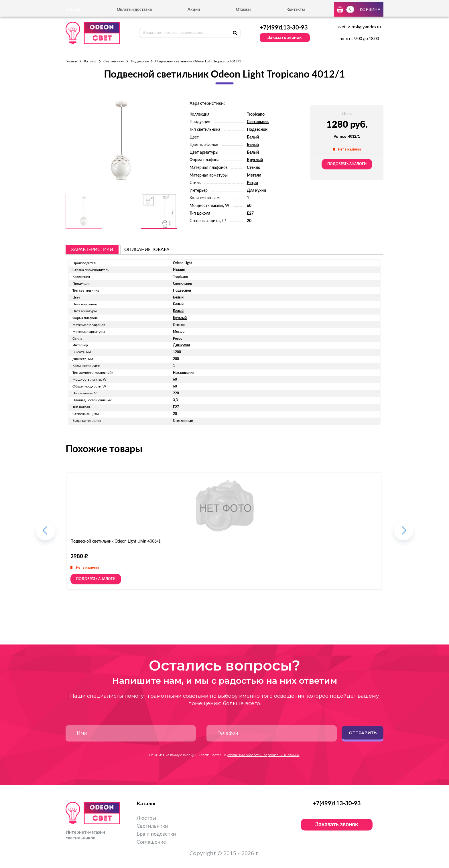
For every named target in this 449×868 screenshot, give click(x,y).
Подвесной (257, 130)
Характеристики (92, 250)
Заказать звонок (285, 37)
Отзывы (243, 10)
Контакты (296, 10)
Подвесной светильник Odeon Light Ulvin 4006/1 (116, 541)
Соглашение (151, 842)
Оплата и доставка (134, 10)
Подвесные (140, 61)
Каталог (90, 61)
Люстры (146, 818)
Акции (194, 10)
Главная (72, 61)
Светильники (114, 61)
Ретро (252, 183)
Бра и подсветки (156, 834)
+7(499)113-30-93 (284, 28)
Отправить (363, 733)
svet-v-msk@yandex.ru (359, 27)
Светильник (258, 122)
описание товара (147, 250)
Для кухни (256, 191)
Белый (253, 137)
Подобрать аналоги (347, 164)
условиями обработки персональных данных (263, 755)
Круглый (255, 160)
